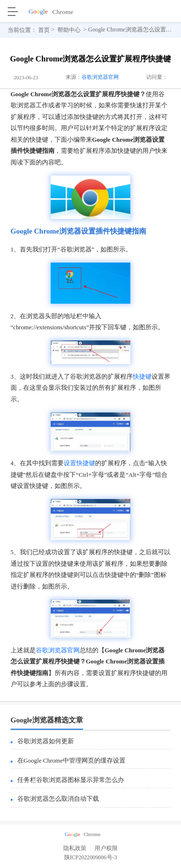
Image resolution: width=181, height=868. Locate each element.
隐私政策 (75, 848)
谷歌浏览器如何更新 (46, 741)
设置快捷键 (79, 463)
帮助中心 (69, 29)
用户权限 (106, 848)
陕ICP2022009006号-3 (91, 859)
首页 (44, 29)
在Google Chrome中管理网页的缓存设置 (71, 761)
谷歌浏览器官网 (100, 77)
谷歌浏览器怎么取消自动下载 (58, 799)
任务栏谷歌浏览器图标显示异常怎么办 (71, 780)
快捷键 (142, 377)
